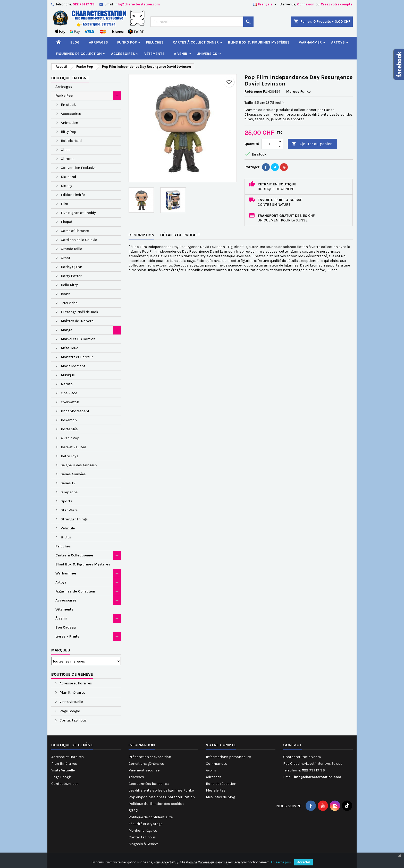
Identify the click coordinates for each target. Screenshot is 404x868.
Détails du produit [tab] (180, 235)
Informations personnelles (229, 757)
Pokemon (69, 420)
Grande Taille (71, 249)
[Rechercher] (202, 22)
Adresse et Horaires (75, 683)
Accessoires (123, 54)
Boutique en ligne (70, 78)
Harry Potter (71, 276)
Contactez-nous (73, 720)
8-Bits (66, 537)
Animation (69, 123)
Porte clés (69, 429)
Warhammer (310, 42)
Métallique (69, 348)
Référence (253, 92)
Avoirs (211, 770)
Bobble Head (71, 141)
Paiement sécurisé (144, 770)
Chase (66, 150)
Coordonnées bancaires (149, 784)
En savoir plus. (281, 862)
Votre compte (221, 745)
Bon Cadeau (66, 627)
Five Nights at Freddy (78, 213)
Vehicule (68, 528)
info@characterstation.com (137, 4)
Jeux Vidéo (69, 303)
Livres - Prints (67, 636)
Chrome (68, 159)
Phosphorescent (75, 411)
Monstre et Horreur (77, 357)
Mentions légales (143, 831)
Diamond (68, 177)
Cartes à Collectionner (196, 42)
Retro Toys (70, 456)
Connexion (306, 4)
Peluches (155, 42)
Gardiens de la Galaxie (79, 240)
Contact (293, 745)
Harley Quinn (71, 267)
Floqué (66, 222)
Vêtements (154, 54)
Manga (67, 330)
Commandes (217, 764)
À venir (181, 54)
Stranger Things (74, 519)
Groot (66, 258)
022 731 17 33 (84, 4)
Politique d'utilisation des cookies (156, 804)
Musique (68, 375)
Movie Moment (73, 366)
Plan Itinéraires (72, 693)
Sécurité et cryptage (145, 824)
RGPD (133, 810)
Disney (66, 186)
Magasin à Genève (144, 844)
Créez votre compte (336, 4)
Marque (293, 92)
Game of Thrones (75, 231)
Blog (75, 42)
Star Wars (69, 510)
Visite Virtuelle (71, 702)
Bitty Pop (69, 132)
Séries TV (68, 483)
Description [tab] (141, 235)
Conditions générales (146, 764)
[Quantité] (269, 144)
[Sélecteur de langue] (265, 4)
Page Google (69, 711)
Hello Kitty (69, 285)
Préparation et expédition (150, 757)
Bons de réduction (221, 784)
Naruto (67, 384)
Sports (67, 501)
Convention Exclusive (79, 168)
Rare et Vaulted (73, 447)
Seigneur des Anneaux (79, 465)
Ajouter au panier (312, 144)
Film (64, 204)
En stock (68, 105)
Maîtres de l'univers (77, 321)
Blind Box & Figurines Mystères (259, 42)
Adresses (136, 777)
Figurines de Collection (79, 54)
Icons (66, 294)
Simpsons (69, 492)
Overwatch (70, 402)
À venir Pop (70, 438)
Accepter (304, 862)
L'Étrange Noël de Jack (79, 312)
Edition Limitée (73, 195)
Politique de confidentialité (151, 817)
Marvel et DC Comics (78, 339)
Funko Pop (127, 42)
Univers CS (207, 54)
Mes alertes (216, 790)
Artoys (338, 42)
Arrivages (98, 42)
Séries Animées (73, 474)
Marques (61, 650)
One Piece (69, 393)
